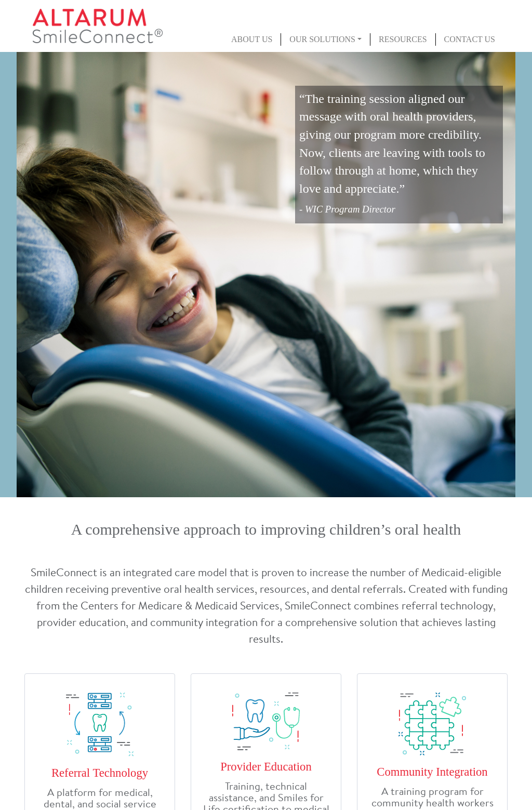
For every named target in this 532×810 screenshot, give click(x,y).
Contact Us (470, 39)
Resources (403, 39)
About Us (252, 39)
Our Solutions (322, 39)
